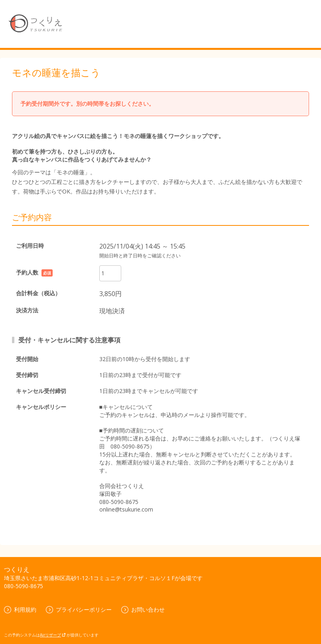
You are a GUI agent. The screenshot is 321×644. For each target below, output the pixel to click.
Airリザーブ (53, 635)
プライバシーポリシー (79, 609)
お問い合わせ (143, 609)
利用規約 (20, 609)
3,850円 (110, 294)
